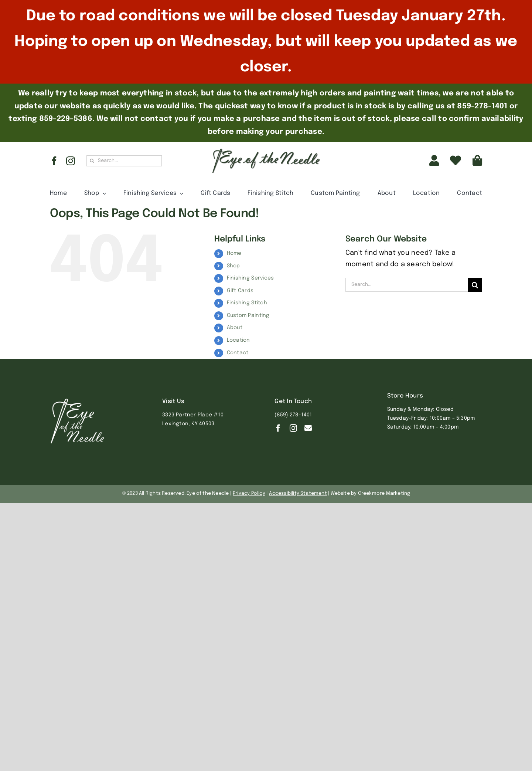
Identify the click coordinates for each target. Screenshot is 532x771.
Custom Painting (248, 315)
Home (234, 253)
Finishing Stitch (247, 303)
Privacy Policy (249, 493)
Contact (238, 353)
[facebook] (54, 161)
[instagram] (71, 161)
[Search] (92, 161)
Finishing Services (250, 278)
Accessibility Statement (298, 493)
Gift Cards (240, 291)
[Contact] (308, 428)
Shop (233, 266)
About (235, 328)
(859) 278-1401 (293, 415)
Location (238, 340)
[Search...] (124, 161)
